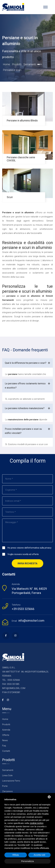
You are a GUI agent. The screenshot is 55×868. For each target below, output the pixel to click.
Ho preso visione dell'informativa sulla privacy (29, 548)
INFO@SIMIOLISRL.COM (14, 688)
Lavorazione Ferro (11, 781)
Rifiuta (16, 855)
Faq (4, 746)
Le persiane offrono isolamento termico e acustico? (25, 386)
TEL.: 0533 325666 (11, 680)
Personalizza (28, 861)
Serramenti (30, 64)
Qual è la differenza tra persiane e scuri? (26, 363)
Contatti (6, 751)
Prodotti (17, 64)
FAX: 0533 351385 (11, 684)
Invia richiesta (27, 563)
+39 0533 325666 (23, 609)
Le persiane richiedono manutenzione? (25, 408)
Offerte (6, 735)
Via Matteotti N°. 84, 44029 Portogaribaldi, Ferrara (29, 591)
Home (6, 64)
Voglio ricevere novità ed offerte (23, 554)
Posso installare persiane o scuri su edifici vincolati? (23, 431)
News (5, 740)
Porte (5, 786)
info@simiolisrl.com (31, 621)
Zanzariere (7, 791)
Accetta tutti (39, 855)
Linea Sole (7, 775)
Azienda (6, 730)
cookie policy (37, 823)
